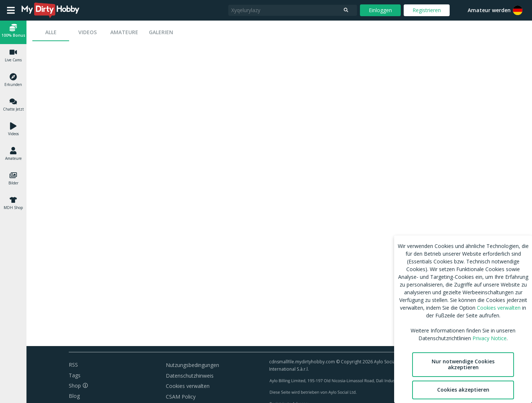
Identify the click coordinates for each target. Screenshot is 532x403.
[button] (13, 32)
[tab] (51, 32)
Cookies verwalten (188, 386)
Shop (75, 386)
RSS (73, 365)
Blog (74, 396)
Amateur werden (489, 10)
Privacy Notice (490, 338)
